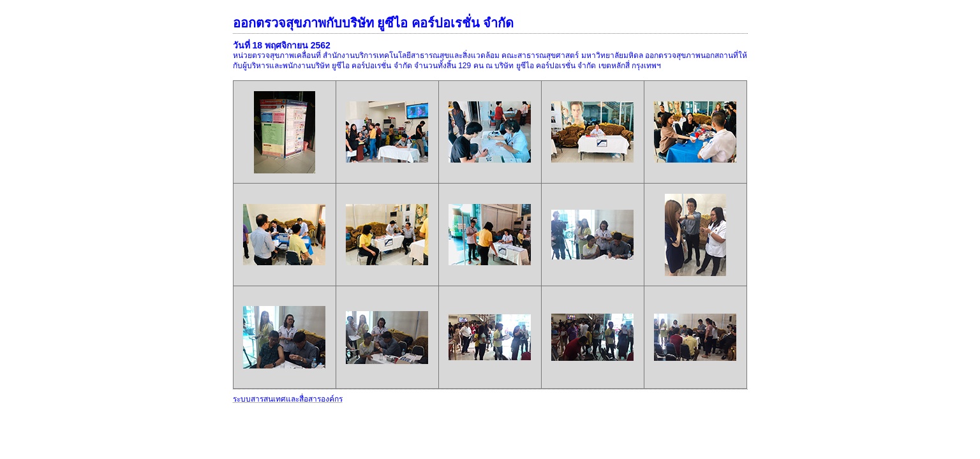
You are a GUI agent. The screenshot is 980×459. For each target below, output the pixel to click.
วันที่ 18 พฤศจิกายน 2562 (282, 45)
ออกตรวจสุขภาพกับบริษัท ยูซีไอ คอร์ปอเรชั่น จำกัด (374, 23)
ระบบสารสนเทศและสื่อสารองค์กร (288, 399)
